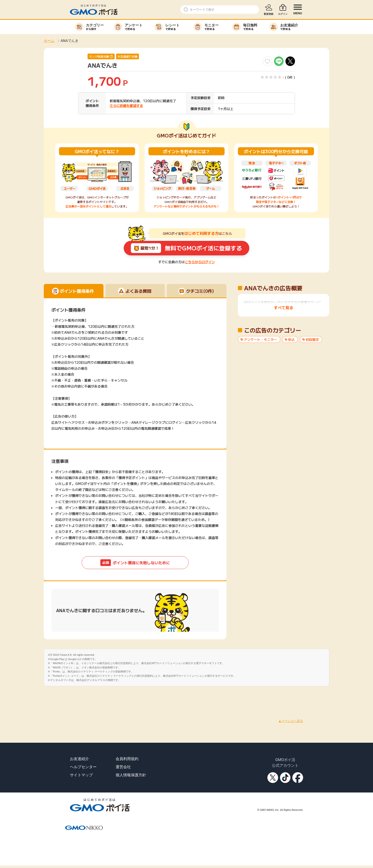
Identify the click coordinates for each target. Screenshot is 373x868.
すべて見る (284, 308)
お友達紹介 (79, 759)
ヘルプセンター (83, 767)
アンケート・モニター (260, 339)
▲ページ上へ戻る (291, 721)
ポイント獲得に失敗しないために (135, 563)
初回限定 (312, 339)
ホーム (49, 41)
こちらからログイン (200, 262)
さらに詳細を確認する (126, 106)
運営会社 (123, 767)
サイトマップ (81, 775)
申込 (291, 339)
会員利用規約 (127, 759)
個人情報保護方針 (131, 775)
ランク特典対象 (99, 56)
